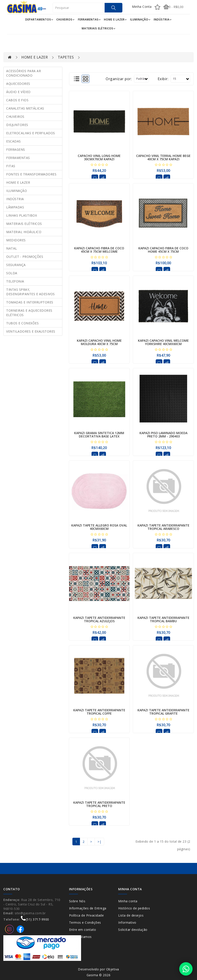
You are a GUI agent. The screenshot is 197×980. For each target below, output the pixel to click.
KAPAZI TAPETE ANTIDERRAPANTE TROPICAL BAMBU (163, 619)
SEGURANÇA (16, 265)
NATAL (12, 248)
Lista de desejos (131, 915)
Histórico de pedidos (134, 908)
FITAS (11, 166)
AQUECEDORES (18, 84)
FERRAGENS (16, 149)
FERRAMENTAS (89, 19)
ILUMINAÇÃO (140, 19)
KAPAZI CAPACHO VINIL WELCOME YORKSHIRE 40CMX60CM (163, 342)
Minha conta (128, 901)
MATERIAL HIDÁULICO (24, 232)
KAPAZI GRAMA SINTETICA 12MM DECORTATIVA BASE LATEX (99, 435)
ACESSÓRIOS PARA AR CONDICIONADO (24, 73)
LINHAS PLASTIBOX (22, 215)
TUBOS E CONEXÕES (22, 323)
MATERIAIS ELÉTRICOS (99, 28)
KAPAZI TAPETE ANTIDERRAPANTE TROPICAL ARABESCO (163, 527)
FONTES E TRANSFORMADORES (31, 174)
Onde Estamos (80, 937)
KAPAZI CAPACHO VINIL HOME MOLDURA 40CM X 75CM (99, 342)
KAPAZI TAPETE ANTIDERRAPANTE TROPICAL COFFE (99, 712)
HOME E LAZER (115, 19)
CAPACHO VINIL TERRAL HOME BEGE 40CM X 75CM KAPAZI (163, 157)
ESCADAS (14, 141)
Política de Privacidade (87, 915)
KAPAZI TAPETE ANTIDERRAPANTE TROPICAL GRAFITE (163, 712)
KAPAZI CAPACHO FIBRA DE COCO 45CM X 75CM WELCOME (99, 250)
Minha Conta (142, 7)
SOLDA (12, 273)
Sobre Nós (77, 901)
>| (99, 842)
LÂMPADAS (15, 207)
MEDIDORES (16, 240)
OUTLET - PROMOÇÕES (25, 257)
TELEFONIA (15, 281)
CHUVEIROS (66, 19)
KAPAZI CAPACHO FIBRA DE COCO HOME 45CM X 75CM (163, 250)
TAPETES (66, 57)
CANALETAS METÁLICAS (25, 108)
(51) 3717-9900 (35, 919)
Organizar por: (119, 79)
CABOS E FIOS (17, 100)
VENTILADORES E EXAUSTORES (31, 331)
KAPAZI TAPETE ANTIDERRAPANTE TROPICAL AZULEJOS (99, 619)
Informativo (127, 922)
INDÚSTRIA (163, 19)
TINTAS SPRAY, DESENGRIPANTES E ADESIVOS (31, 292)
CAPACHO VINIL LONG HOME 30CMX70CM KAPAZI (99, 157)
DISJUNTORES (17, 125)
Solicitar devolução (133, 930)
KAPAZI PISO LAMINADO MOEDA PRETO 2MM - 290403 (163, 435)
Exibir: (163, 79)
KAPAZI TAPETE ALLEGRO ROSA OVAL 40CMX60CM (99, 527)
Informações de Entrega (88, 908)
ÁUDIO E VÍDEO (18, 92)
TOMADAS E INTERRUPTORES (30, 302)
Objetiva (113, 969)
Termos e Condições (85, 922)
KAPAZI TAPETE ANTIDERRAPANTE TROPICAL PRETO (99, 804)
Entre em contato (83, 930)
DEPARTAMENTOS (39, 19)
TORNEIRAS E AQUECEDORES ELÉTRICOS (29, 313)
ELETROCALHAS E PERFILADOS (31, 133)
